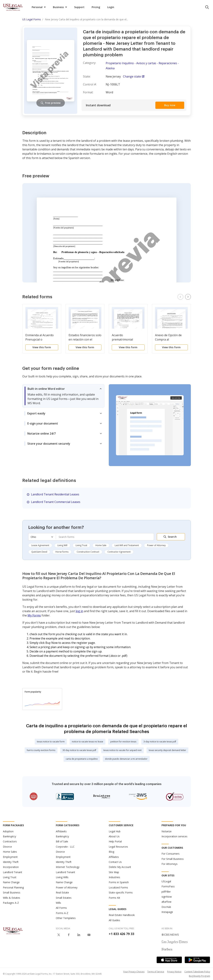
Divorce (7, 847)
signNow (167, 897)
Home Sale (101, 545)
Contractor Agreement (119, 552)
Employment (10, 857)
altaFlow (166, 902)
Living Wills (62, 877)
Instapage (167, 912)
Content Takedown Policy (197, 972)
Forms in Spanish (119, 882)
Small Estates (64, 898)
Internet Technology (68, 867)
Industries (114, 877)
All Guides (114, 920)
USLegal (166, 881)
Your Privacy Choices (134, 972)
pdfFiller (166, 892)
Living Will (62, 545)
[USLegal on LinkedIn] (79, 935)
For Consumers (171, 854)
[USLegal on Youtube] (89, 935)
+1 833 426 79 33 (121, 934)
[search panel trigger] (207, 7)
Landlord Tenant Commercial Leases (56, 502)
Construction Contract (88, 552)
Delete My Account (120, 867)
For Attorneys (170, 864)
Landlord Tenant (13, 872)
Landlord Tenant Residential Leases (55, 494)
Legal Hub (115, 831)
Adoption (8, 831)
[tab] (63, 396)
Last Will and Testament (127, 545)
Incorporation (11, 867)
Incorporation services (174, 836)
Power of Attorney (156, 545)
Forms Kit (114, 898)
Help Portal (115, 841)
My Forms (34, 615)
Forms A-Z (62, 913)
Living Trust (81, 545)
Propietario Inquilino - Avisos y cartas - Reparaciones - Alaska (142, 66)
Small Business (12, 892)
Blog (111, 852)
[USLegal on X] (59, 935)
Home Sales (10, 852)
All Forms (61, 908)
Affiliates (114, 857)
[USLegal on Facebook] (69, 935)
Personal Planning (13, 887)
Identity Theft (11, 862)
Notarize (167, 831)
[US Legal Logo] (13, 931)
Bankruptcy (9, 836)
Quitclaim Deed (39, 552)
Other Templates (66, 918)
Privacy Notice (174, 972)
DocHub (166, 907)
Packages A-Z (11, 903)
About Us (114, 836)
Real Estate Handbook (122, 915)
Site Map (114, 872)
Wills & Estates (12, 898)
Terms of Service (156, 972)
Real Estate (62, 892)
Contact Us (115, 862)
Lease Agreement (40, 545)
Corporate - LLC (65, 847)
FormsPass (168, 886)
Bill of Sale (62, 841)
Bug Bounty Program (199, 976)
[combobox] (105, 537)
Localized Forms (118, 887)
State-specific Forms (121, 892)
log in (79, 611)
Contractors (10, 841)
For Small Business (173, 859)
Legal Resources (118, 847)
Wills (58, 903)
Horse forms (62, 552)
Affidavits (61, 831)
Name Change (11, 882)
